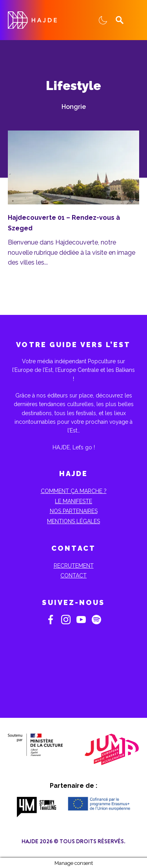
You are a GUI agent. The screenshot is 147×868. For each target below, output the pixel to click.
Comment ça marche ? (74, 491)
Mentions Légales (73, 521)
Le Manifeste (73, 501)
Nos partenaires (74, 511)
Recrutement (74, 566)
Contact (73, 576)
